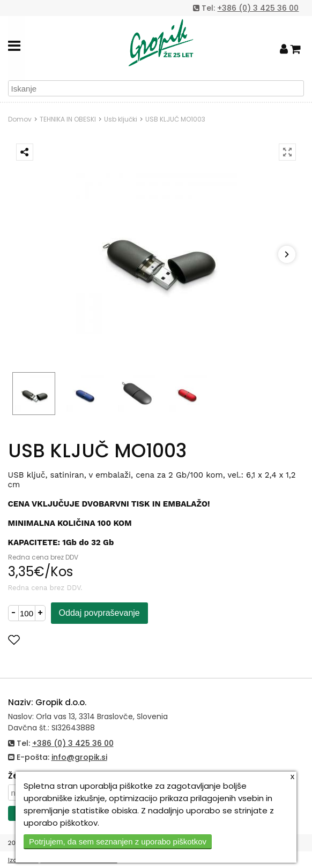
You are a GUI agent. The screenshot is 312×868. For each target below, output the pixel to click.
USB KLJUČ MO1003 (175, 119)
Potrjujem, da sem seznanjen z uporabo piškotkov (118, 841)
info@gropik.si (79, 757)
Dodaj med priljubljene (66, 640)
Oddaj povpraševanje (99, 613)
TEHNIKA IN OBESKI (68, 119)
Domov (20, 119)
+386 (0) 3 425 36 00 (258, 8)
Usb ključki (121, 119)
